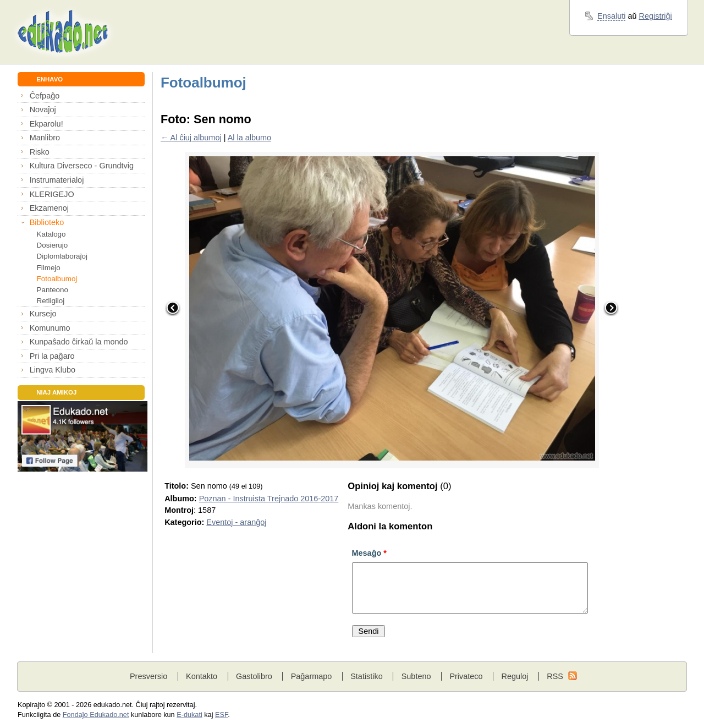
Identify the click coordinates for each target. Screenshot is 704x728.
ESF (221, 715)
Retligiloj (51, 301)
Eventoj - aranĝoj (236, 522)
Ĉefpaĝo (45, 96)
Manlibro (45, 138)
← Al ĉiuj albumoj (191, 138)
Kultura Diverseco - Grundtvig (82, 166)
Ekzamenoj (49, 208)
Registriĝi (656, 16)
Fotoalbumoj (57, 279)
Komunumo (50, 328)
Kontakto (202, 676)
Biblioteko (47, 222)
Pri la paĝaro (52, 356)
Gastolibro (254, 676)
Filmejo (49, 268)
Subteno (416, 676)
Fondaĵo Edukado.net (96, 715)
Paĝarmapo (312, 676)
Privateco (466, 676)
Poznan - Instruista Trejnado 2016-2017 (269, 499)
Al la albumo (249, 138)
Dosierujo (53, 245)
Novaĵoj (43, 110)
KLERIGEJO (52, 194)
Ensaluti (611, 16)
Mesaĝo (369, 553)
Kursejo (43, 314)
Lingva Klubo (53, 370)
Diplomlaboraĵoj (62, 256)
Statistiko (367, 676)
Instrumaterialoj (57, 180)
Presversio (148, 676)
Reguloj (515, 676)
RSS (555, 676)
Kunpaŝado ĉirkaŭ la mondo (79, 342)
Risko (40, 152)
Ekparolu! (46, 124)
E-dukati (189, 715)
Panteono (53, 290)
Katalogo (51, 234)
